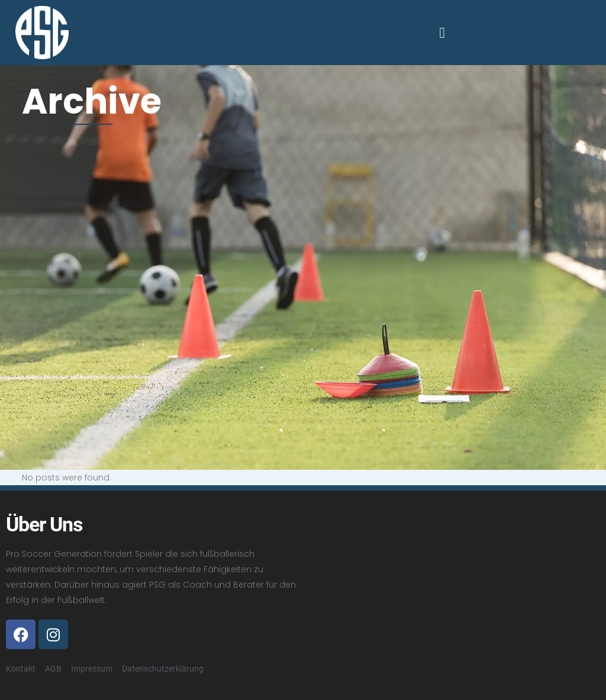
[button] (442, 33)
